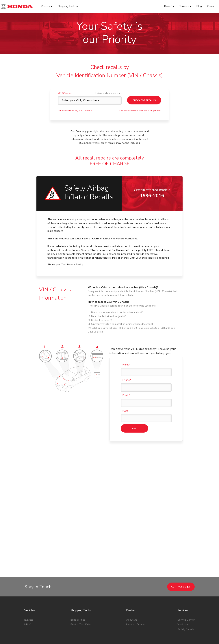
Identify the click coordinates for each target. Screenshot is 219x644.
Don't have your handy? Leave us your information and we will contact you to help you (143, 351)
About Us (132, 585)
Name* (126, 365)
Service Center (186, 585)
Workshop (183, 590)
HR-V (27, 590)
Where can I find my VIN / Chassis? (76, 111)
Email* (126, 395)
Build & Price (78, 585)
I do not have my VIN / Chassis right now (140, 111)
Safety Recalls (186, 595)
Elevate (29, 585)
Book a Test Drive (81, 590)
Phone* (127, 380)
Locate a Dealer (136, 590)
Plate (126, 411)
